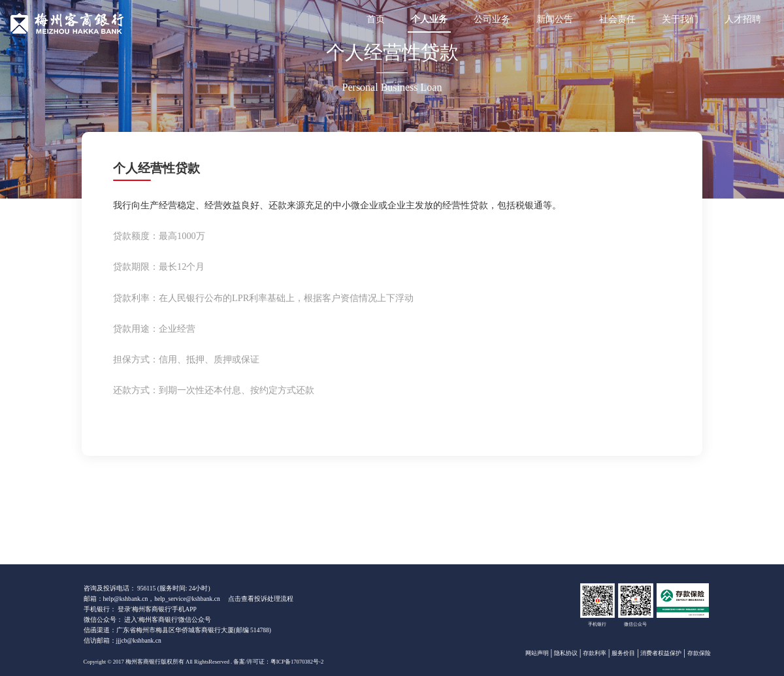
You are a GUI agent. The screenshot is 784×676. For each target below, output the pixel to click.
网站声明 (537, 653)
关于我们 (680, 19)
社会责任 (617, 19)
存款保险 (699, 653)
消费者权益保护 (661, 653)
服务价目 (623, 653)
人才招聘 (743, 19)
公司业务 (492, 19)
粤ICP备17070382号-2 (297, 662)
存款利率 (595, 653)
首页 (376, 19)
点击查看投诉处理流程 (261, 599)
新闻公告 (555, 19)
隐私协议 (566, 653)
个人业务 (429, 19)
